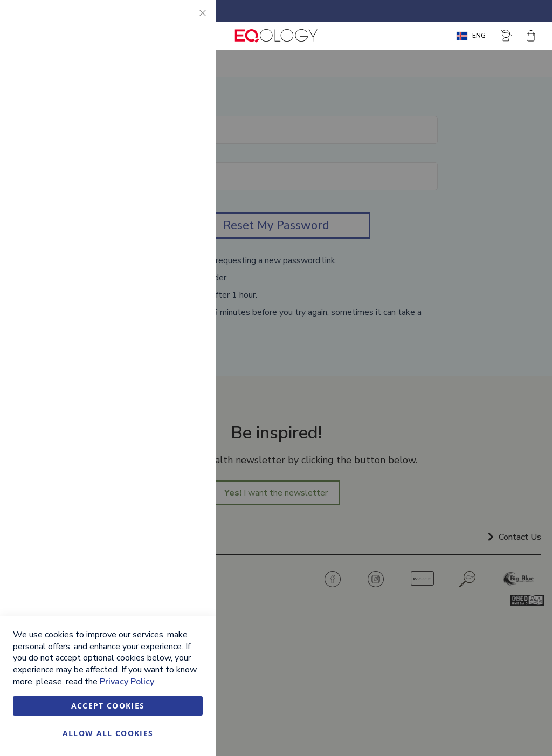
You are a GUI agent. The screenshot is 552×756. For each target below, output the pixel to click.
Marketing (186, 140)
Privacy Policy (127, 682)
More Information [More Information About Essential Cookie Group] (172, 94)
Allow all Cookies (108, 733)
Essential (186, 21)
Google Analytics (186, 282)
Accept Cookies (108, 706)
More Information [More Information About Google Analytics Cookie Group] (172, 342)
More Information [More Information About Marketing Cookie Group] (172, 236)
